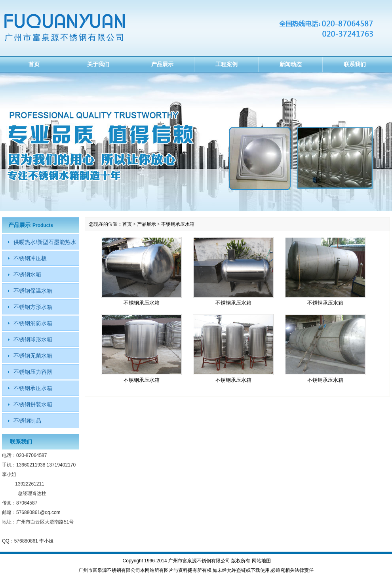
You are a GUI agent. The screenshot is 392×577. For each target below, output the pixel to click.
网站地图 (261, 561)
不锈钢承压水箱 (142, 303)
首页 (34, 64)
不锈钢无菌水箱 (33, 356)
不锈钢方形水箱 (33, 307)
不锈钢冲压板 (30, 258)
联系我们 (355, 64)
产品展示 (162, 64)
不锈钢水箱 (27, 274)
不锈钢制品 (27, 421)
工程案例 (226, 64)
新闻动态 (291, 64)
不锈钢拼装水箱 (33, 404)
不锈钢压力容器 (33, 372)
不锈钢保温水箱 (33, 291)
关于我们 (98, 64)
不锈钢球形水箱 (33, 339)
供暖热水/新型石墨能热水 (45, 242)
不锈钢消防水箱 (33, 323)
